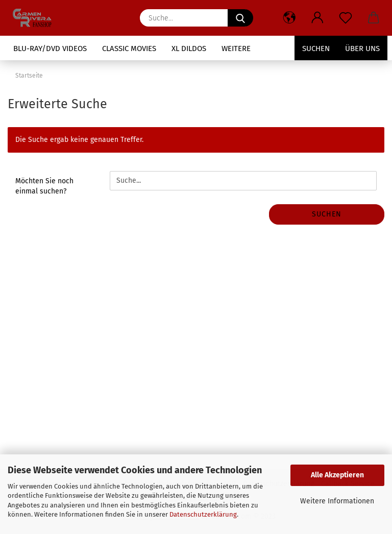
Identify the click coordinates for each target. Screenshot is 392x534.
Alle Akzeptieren (337, 475)
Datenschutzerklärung (203, 514)
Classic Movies (129, 48)
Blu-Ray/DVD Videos (50, 48)
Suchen (316, 48)
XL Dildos (189, 48)
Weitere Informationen (337, 501)
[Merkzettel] (345, 18)
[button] (289, 18)
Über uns (362, 48)
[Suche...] (240, 18)
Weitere (236, 48)
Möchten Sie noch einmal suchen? (44, 186)
